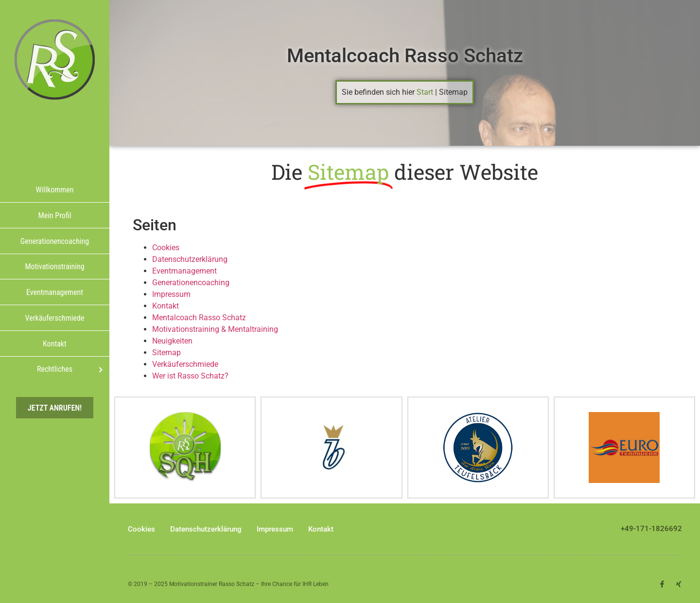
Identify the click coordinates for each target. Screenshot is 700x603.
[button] (679, 582)
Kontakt (166, 306)
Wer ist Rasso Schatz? (190, 376)
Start (425, 92)
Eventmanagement (184, 271)
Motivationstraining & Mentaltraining (215, 329)
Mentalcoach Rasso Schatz (405, 56)
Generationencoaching (191, 283)
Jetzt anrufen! (55, 407)
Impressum (171, 294)
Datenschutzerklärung (190, 259)
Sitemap (166, 353)
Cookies (166, 248)
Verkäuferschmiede (185, 364)
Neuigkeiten (172, 341)
